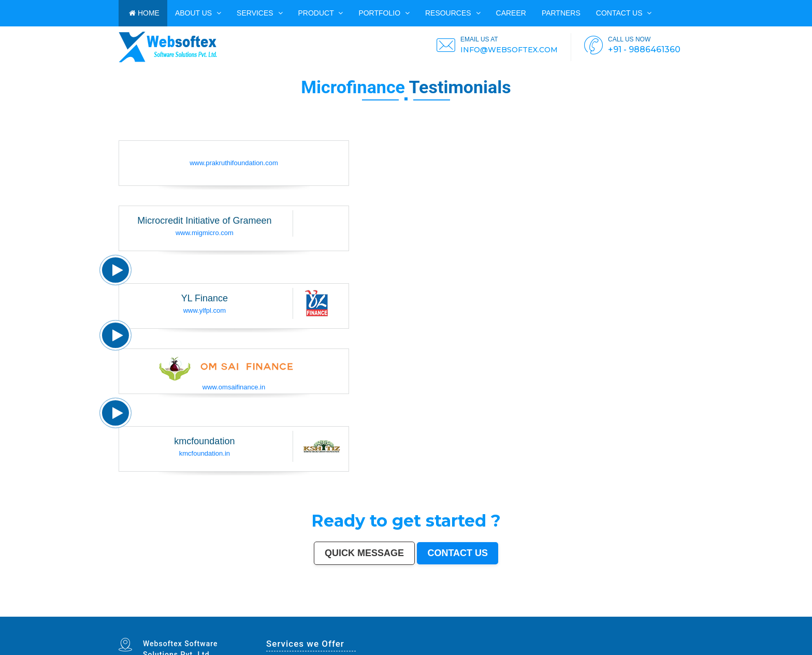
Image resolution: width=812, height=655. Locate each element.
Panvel (389, 616)
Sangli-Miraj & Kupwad (133, 613)
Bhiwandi (521, 611)
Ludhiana (232, 611)
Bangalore (134, 611)
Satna (131, 616)
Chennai (148, 611)
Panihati (402, 613)
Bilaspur (629, 613)
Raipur (575, 611)
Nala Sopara (591, 613)
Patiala (516, 613)
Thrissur (606, 613)
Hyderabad (156, 611)
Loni (403, 616)
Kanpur (183, 611)
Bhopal (225, 611)
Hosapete (373, 616)
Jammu (121, 613)
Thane (219, 611)
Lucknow (195, 611)
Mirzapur (471, 616)
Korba (237, 613)
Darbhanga (662, 613)
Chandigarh (397, 611)
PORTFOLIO (384, 13)
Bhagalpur (475, 613)
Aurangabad (340, 611)
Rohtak (528, 613)
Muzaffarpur (508, 613)
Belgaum (283, 613)
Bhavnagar (650, 611)
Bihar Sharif (309, 616)
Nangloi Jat (237, 616)
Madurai (508, 611)
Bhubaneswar (485, 611)
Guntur (172, 613)
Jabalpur (364, 611)
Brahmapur (409, 613)
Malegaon (260, 613)
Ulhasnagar (673, 611)
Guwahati (425, 611)
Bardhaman (648, 613)
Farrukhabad (325, 616)
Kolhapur (681, 611)
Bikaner (631, 611)
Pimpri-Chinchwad (247, 611)
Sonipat (142, 616)
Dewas (121, 616)
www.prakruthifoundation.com (234, 163)
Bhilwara (467, 613)
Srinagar (370, 611)
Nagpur (202, 611)
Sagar (268, 616)
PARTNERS (561, 13)
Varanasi (331, 611)
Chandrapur (557, 613)
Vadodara (264, 611)
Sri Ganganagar (293, 616)
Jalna (136, 616)
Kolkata (141, 611)
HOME (144, 13)
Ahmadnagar (313, 613)
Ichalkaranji (156, 616)
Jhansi (321, 613)
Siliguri (665, 611)
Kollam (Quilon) (360, 613)
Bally (575, 613)
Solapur (348, 611)
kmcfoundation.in (205, 453)
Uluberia (409, 616)
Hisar (550, 613)
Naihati (677, 613)
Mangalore (349, 613)
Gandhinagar (206, 616)
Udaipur (276, 613)
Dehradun (689, 611)
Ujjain (249, 613)
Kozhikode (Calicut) (338, 613)
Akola (289, 613)
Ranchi (377, 611)
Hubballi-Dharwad (473, 611)
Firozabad (581, 613)
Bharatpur (274, 616)
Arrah (383, 616)
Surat (177, 611)
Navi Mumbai (316, 611)
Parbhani (622, 613)
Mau (126, 616)
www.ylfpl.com (205, 310)
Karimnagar (246, 616)
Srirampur (255, 616)
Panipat (599, 613)
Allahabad (356, 611)
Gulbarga (165, 613)
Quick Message (364, 553)
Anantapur (283, 616)
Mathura (500, 613)
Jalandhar (495, 611)
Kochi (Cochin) (640, 611)
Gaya (253, 613)
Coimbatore (434, 611)
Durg (174, 616)
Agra (238, 611)
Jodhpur (418, 611)
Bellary (522, 613)
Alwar (655, 613)
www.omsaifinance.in (234, 387)
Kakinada (684, 613)
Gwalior (463, 611)
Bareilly (533, 611)
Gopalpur (375, 613)
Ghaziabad (281, 611)
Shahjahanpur (567, 613)
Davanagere (297, 613)
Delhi (127, 611)
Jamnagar (179, 613)
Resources (453, 13)
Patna (208, 611)
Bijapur (262, 616)
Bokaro (327, 613)
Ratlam (317, 616)
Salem (502, 611)
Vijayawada (443, 611)
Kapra (302, 616)
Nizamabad (613, 613)
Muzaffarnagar (458, 613)
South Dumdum (206, 613)
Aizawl (691, 613)
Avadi (221, 616)
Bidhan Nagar (425, 616)
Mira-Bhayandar (454, 611)
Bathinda (215, 616)
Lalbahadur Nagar (391, 613)
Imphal (464, 616)
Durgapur (158, 613)
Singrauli (535, 613)
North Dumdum (342, 616)
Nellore (369, 613)
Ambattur (417, 613)
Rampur (670, 613)
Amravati (605, 611)
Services (259, 13)
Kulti (635, 613)
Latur (382, 613)
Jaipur (189, 611)
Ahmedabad (165, 611)
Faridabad (272, 611)
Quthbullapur (432, 613)
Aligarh (514, 611)
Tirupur (305, 613)
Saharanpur (196, 613)
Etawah (640, 613)
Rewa (433, 616)
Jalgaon (216, 613)
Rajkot (288, 611)
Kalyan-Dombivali (304, 611)
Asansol (243, 613)
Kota (527, 611)
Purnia (458, 616)
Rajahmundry (166, 616)
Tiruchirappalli (566, 611)
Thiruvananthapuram (544, 611)
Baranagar (228, 616)
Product (321, 13)
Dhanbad (416, 616)
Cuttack (612, 611)
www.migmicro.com (205, 233)
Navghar (452, 616)
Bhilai (589, 611)
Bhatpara (187, 613)
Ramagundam (354, 616)
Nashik (257, 611)
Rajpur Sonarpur (621, 611)
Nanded (145, 613)
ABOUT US (198, 13)
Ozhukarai (191, 616)
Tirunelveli (269, 613)
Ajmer (151, 613)
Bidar (379, 616)
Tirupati (198, 616)
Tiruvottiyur (364, 616)
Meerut (294, 611)
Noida (222, 613)
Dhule (424, 613)
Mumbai (121, 611)
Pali (446, 616)
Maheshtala (229, 613)
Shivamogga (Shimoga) (488, 613)
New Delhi (440, 616)
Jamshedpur (596, 611)
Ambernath (397, 616)
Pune (172, 611)
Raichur (334, 616)
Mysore (404, 611)
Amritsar (324, 611)
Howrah (411, 611)
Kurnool (148, 616)
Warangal (658, 611)
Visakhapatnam (386, 611)
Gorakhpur (582, 611)
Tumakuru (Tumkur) (444, 613)
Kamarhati (543, 613)
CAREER (511, 13)
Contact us (624, 13)
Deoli (184, 616)
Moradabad (556, 611)
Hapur (179, 616)
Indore (214, 611)
